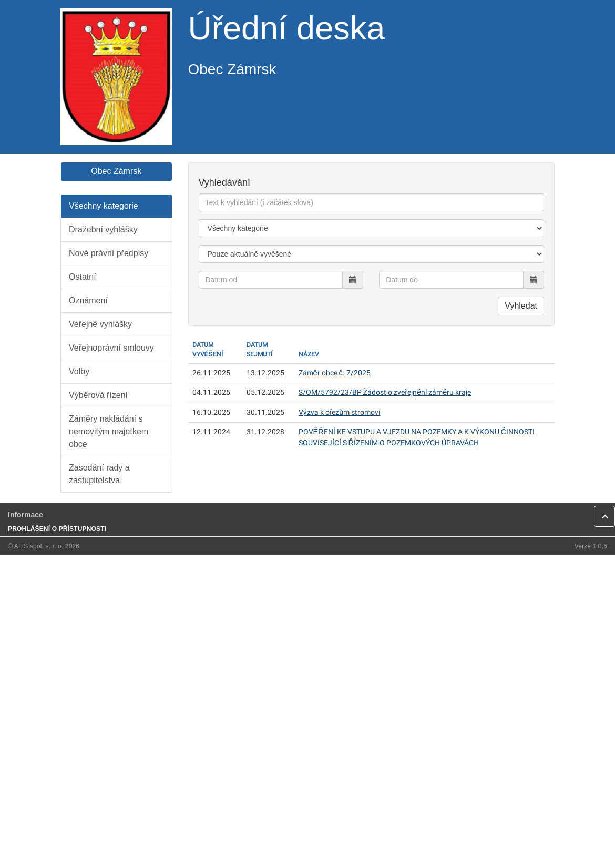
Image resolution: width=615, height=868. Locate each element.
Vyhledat (521, 306)
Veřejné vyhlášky (100, 324)
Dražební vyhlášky (103, 229)
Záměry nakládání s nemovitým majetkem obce (109, 431)
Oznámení (88, 300)
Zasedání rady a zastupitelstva (99, 474)
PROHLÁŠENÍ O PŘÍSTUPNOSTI (57, 529)
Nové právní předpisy (109, 253)
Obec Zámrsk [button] (116, 171)
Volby (79, 371)
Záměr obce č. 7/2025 (335, 373)
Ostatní (83, 277)
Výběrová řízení (98, 395)
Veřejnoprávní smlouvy (111, 348)
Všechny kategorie (104, 206)
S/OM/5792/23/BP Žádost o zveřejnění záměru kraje (385, 392)
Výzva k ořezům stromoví (340, 412)
